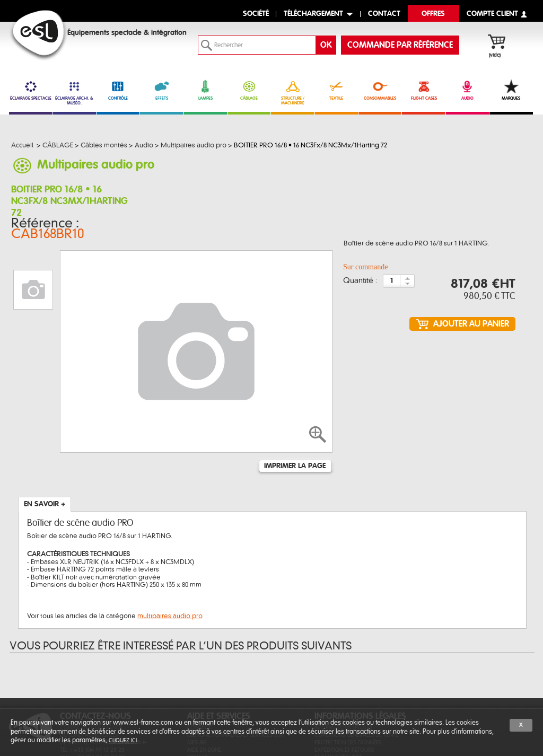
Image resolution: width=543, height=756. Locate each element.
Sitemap (198, 693)
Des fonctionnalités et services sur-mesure (236, 675)
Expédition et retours (344, 686)
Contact (199, 663)
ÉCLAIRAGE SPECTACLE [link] (30, 90)
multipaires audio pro (170, 552)
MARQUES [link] (511, 90)
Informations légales (343, 663)
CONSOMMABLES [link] (380, 90)
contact (384, 14)
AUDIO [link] (467, 90)
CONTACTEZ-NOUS (95, 652)
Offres (433, 14)
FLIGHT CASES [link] (423, 90)
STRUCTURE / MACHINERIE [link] (292, 93)
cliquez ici (123, 740)
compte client (492, 14)
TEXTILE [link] (336, 90)
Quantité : (360, 274)
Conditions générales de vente (356, 671)
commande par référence (400, 45)
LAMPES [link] (205, 90)
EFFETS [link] (161, 90)
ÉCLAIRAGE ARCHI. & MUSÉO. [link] (74, 93)
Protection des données (348, 678)
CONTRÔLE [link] (118, 90)
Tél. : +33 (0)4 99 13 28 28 (92, 686)
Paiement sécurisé (338, 693)
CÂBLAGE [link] (249, 90)
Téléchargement (313, 14)
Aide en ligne (204, 686)
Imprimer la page (295, 402)
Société (256, 14)
